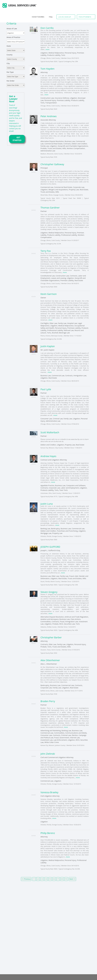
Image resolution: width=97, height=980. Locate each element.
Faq (51, 17)
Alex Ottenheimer (50, 660)
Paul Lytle (46, 389)
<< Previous (26, 879)
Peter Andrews (49, 116)
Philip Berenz (48, 833)
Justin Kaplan (48, 346)
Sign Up (68, 17)
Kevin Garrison (49, 294)
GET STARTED (17, 139)
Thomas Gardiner (50, 208)
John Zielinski (48, 754)
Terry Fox (46, 251)
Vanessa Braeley (49, 792)
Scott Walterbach (50, 432)
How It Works (38, 17)
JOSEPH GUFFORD (50, 547)
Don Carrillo (47, 28)
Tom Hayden (47, 69)
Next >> (72, 879)
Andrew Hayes (48, 456)
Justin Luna (47, 504)
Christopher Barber (51, 637)
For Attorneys (85, 17)
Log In (61, 17)
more (47, 49)
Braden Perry (48, 701)
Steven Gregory (49, 592)
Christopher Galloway (52, 164)
